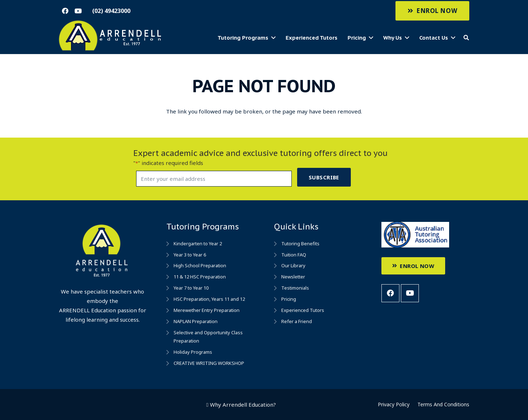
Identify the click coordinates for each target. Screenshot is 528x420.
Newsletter (293, 277)
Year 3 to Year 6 (190, 255)
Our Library (293, 265)
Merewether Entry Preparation (207, 310)
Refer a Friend (297, 321)
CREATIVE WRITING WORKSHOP (209, 363)
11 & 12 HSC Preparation (200, 277)
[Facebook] (65, 11)
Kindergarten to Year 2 (198, 243)
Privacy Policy (394, 404)
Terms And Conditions (443, 404)
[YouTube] (78, 11)
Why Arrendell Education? (243, 405)
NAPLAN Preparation (196, 321)
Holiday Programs (193, 352)
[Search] (466, 38)
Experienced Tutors (303, 310)
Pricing (289, 299)
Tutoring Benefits (300, 243)
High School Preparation (200, 265)
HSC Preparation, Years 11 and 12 (209, 299)
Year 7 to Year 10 (191, 288)
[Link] (111, 36)
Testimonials (295, 288)
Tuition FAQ (294, 255)
